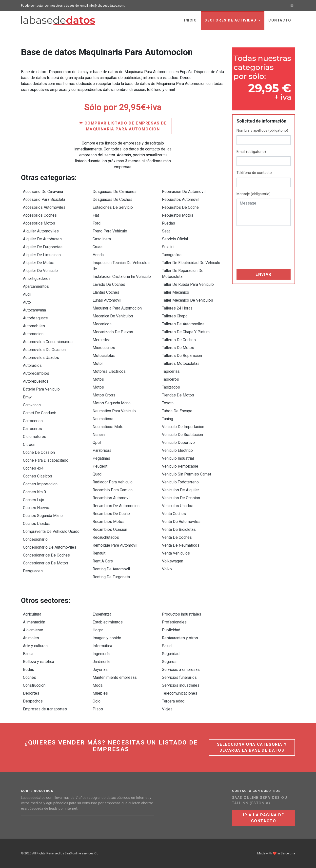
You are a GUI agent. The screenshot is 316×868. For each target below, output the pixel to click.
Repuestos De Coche (180, 207)
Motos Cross (104, 395)
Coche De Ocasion (39, 452)
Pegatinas (101, 458)
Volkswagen (173, 561)
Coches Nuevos (37, 508)
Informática (102, 646)
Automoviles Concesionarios (48, 342)
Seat (166, 231)
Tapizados (171, 387)
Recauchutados (106, 537)
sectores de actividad (231, 20)
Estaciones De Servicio (113, 207)
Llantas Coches (106, 292)
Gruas (98, 247)
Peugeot (100, 466)
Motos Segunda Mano (112, 403)
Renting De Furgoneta (111, 577)
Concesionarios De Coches (46, 555)
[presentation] (257, 248)
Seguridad (171, 654)
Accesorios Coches (40, 215)
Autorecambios (36, 373)
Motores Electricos (109, 371)
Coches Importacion (40, 484)
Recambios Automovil (111, 498)
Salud (167, 646)
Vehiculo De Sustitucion (182, 435)
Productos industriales (182, 614)
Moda (98, 685)
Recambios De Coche (111, 514)
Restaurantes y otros (180, 638)
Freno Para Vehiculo (110, 231)
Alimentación (34, 622)
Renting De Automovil (111, 569)
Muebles (100, 693)
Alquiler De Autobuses (42, 239)
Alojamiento (33, 630)
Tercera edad (173, 701)
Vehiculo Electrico (177, 450)
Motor (98, 363)
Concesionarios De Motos (46, 563)
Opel (97, 443)
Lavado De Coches (109, 284)
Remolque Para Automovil (115, 545)
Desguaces (33, 571)
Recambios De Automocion (116, 506)
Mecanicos (102, 324)
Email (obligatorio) (251, 152)
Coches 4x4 (33, 468)
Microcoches (104, 348)
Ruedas (168, 223)
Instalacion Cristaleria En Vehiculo (122, 277)
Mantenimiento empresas (115, 677)
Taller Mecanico (176, 292)
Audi (27, 294)
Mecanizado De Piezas (113, 332)
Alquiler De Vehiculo (40, 271)
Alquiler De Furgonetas (43, 247)
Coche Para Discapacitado (46, 460)
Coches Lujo (34, 500)
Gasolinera (102, 239)
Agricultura (32, 614)
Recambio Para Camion (113, 490)
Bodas (29, 670)
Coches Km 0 (34, 492)
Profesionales (174, 622)
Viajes (167, 709)
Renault (99, 553)
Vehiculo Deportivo (178, 443)
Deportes (31, 693)
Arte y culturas (35, 646)
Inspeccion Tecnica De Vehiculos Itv (121, 266)
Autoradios (32, 365)
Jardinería (101, 662)
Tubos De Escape (177, 411)
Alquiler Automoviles (41, 231)
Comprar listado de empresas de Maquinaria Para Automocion (123, 126)
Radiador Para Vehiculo (113, 482)
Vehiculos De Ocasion (181, 498)
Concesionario (35, 539)
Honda (98, 255)
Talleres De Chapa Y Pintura (186, 332)
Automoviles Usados (41, 358)
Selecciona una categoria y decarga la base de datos (252, 747)
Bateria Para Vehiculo (41, 389)
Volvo (167, 569)
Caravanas (32, 405)
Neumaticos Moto (108, 427)
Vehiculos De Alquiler (180, 490)
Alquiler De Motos (39, 263)
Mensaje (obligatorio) (254, 194)
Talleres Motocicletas (181, 363)
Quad (97, 474)
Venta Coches (174, 514)
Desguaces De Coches (112, 199)
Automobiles (34, 326)
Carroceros (32, 429)
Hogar (98, 630)
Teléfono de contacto (254, 173)
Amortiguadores (37, 279)
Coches (30, 677)
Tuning (168, 419)
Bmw (27, 397)
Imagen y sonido (107, 638)
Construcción (34, 685)
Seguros (169, 662)
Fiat (96, 215)
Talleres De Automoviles (183, 324)
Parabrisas (102, 450)
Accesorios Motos (39, 223)
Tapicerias (171, 371)
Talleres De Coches (179, 340)
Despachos (33, 701)
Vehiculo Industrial (178, 458)
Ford (97, 223)
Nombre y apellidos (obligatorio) (262, 131)
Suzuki (168, 247)
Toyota (168, 403)
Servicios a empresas (181, 670)
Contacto (280, 20)
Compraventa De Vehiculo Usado (51, 531)
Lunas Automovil (107, 300)
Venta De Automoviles (181, 522)
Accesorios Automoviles (44, 207)
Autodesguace (35, 318)
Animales (31, 638)
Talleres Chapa (175, 316)
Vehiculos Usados (178, 506)
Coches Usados (37, 524)
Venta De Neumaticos (181, 545)
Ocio (97, 701)
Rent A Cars (103, 561)
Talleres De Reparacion (182, 356)
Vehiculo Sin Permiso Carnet (187, 474)
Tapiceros (170, 379)
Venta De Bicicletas (179, 529)
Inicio (190, 20)
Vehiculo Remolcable (180, 466)
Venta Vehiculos (176, 553)
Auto (27, 302)
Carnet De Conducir (39, 413)
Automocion (33, 334)
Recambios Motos (109, 522)
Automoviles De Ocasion (44, 350)
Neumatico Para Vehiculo (114, 411)
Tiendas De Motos (178, 395)
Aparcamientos (36, 286)
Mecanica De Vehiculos (113, 316)
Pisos (98, 709)
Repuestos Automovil (181, 199)
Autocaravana (34, 310)
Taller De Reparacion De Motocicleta (183, 274)
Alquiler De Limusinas (42, 255)
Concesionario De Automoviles (50, 547)
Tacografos (172, 255)
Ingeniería (101, 654)
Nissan (99, 435)
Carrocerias (33, 421)
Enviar (264, 274)
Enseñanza (102, 614)
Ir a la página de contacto (263, 818)
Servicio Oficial (175, 239)
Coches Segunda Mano (43, 516)
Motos (98, 379)
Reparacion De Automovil (184, 192)
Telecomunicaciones (180, 693)
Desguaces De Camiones (115, 192)
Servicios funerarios (179, 677)
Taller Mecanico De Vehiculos (188, 300)
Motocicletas (104, 356)
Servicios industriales (181, 685)
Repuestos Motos (178, 215)
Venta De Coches (177, 537)
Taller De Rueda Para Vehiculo (188, 284)
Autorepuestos (36, 381)
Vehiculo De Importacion (183, 427)
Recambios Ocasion (110, 529)
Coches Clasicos (38, 476)
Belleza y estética (39, 662)
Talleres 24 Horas (177, 308)
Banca (28, 654)
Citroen (29, 444)
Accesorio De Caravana (43, 192)
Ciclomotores (35, 437)
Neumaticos (103, 419)
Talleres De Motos (178, 348)
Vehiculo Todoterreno (180, 482)
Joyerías (100, 670)
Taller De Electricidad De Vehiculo (191, 263)
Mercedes (101, 340)
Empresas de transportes (45, 709)
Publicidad (171, 630)
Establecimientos (108, 622)
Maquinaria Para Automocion (117, 308)
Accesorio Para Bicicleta (44, 199)
